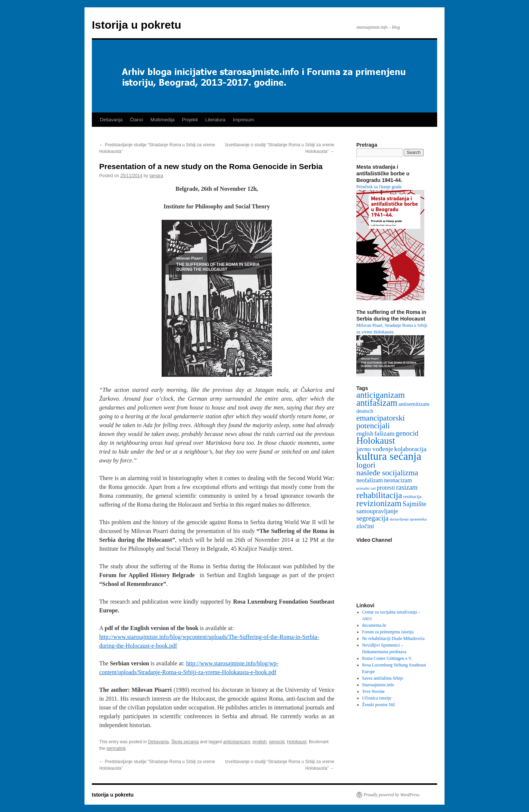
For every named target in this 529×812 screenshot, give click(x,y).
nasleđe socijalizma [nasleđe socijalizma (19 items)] (387, 473)
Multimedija (163, 120)
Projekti (190, 120)
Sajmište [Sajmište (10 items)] (415, 504)
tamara (156, 176)
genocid (277, 742)
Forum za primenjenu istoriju (388, 632)
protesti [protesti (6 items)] (386, 488)
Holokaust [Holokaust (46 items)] (376, 441)
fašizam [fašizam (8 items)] (384, 433)
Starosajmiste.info (378, 685)
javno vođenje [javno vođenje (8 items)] (375, 449)
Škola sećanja (185, 742)
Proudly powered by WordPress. (392, 795)
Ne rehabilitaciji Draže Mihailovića (393, 638)
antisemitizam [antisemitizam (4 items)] (414, 404)
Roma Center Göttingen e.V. (387, 658)
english (260, 742)
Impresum (244, 120)
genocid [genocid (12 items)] (407, 433)
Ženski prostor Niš (379, 705)
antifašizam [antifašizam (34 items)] (377, 403)
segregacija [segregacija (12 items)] (373, 518)
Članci (136, 120)
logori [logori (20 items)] (366, 465)
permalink (116, 748)
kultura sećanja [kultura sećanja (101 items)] (389, 456)
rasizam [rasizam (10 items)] (407, 487)
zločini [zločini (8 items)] (365, 526)
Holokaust (297, 742)
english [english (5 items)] (365, 434)
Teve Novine (373, 691)
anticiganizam (237, 742)
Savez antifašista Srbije (383, 678)
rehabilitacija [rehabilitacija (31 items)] (379, 495)
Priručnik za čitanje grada (379, 187)
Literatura (215, 120)
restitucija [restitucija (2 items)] (413, 497)
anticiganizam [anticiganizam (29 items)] (381, 395)
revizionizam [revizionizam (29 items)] (379, 503)
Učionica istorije (377, 698)
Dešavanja (111, 120)
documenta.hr (374, 625)
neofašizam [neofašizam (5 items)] (370, 480)
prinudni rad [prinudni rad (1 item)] (366, 488)
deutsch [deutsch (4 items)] (365, 411)
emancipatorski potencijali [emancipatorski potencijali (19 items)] (381, 422)
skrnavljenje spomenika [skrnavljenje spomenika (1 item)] (408, 519)
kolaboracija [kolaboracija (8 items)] (410, 449)
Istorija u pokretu (136, 25)
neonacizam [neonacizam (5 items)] (398, 480)
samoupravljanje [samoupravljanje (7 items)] (377, 511)
